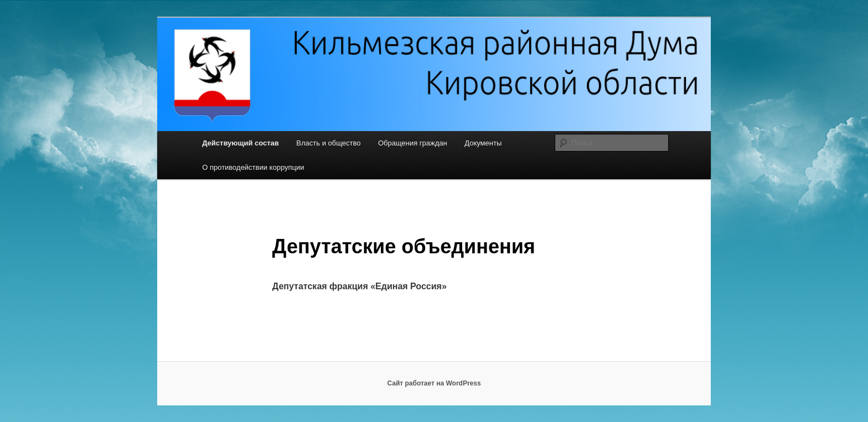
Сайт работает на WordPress (434, 383)
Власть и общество (328, 143)
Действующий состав (241, 143)
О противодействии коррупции (253, 167)
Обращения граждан (413, 143)
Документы (483, 143)
